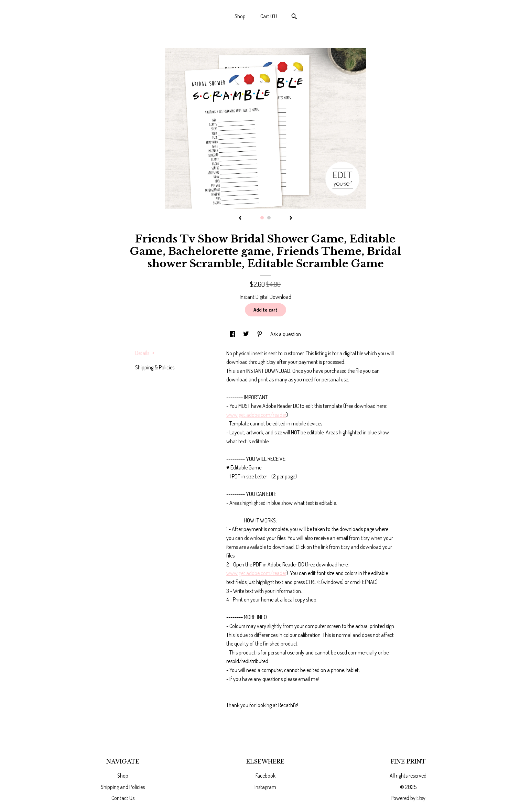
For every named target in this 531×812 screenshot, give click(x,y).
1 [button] (262, 218)
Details (145, 353)
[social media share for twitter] (247, 334)
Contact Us (123, 798)
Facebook (265, 776)
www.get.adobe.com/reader (256, 415)
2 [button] (269, 218)
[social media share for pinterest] (260, 334)
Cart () (269, 16)
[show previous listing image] (240, 218)
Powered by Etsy (408, 798)
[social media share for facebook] (233, 334)
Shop (240, 16)
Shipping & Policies (155, 367)
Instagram (265, 787)
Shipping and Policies (123, 787)
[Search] (294, 17)
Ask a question (286, 334)
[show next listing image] (291, 218)
